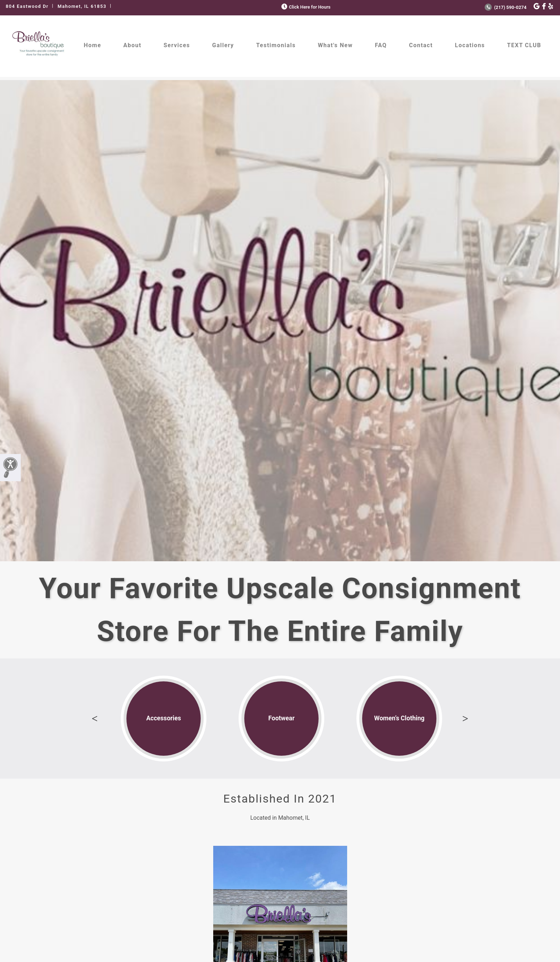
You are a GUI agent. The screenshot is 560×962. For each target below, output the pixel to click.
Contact (421, 45)
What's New (335, 45)
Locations (470, 45)
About (132, 45)
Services (177, 45)
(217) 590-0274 (506, 7)
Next (465, 719)
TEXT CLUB (524, 45)
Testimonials (276, 45)
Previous (95, 719)
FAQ (381, 45)
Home (93, 45)
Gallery (223, 45)
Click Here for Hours (305, 7)
